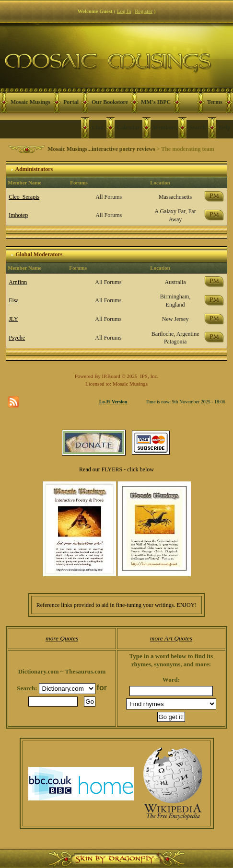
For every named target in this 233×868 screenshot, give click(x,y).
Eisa (14, 300)
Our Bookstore (110, 102)
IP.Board (111, 376)
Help (225, 127)
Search (197, 127)
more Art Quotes (171, 638)
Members (165, 127)
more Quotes (62, 638)
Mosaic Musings (30, 102)
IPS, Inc (148, 376)
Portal (71, 102)
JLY (13, 319)
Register (144, 11)
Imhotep (18, 215)
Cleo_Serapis (24, 197)
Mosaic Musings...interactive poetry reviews (101, 149)
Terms (215, 102)
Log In (124, 11)
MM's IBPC (156, 102)
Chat (98, 127)
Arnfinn (18, 282)
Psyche (17, 338)
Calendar (128, 127)
